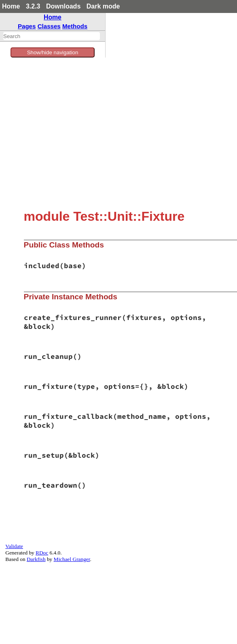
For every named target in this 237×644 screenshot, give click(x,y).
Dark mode (103, 6)
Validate (14, 546)
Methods (75, 26)
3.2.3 (33, 6)
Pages (27, 26)
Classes (49, 26)
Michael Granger (72, 559)
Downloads (63, 6)
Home (11, 6)
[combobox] (52, 36)
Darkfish (36, 559)
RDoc (42, 553)
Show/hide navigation (53, 52)
